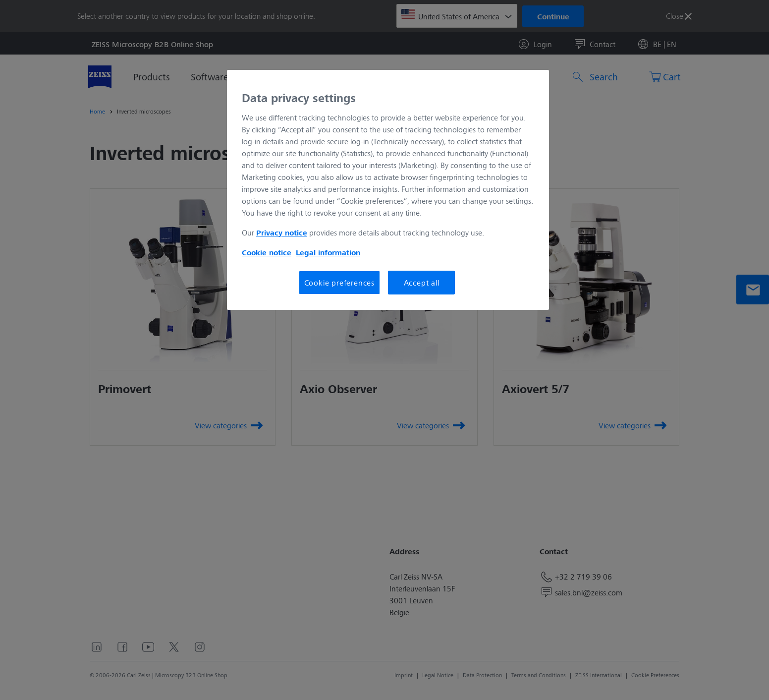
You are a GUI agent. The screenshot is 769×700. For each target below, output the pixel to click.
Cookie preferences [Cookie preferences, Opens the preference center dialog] (339, 282)
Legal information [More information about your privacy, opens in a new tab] (328, 252)
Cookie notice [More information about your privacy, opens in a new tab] (267, 252)
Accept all (422, 282)
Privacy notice (282, 233)
